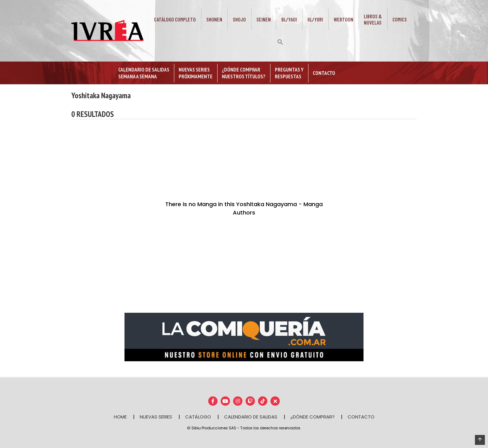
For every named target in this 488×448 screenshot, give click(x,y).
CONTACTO (361, 417)
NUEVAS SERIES (156, 417)
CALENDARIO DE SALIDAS (251, 417)
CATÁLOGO (198, 417)
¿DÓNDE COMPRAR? (312, 417)
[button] (280, 41)
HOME (120, 417)
